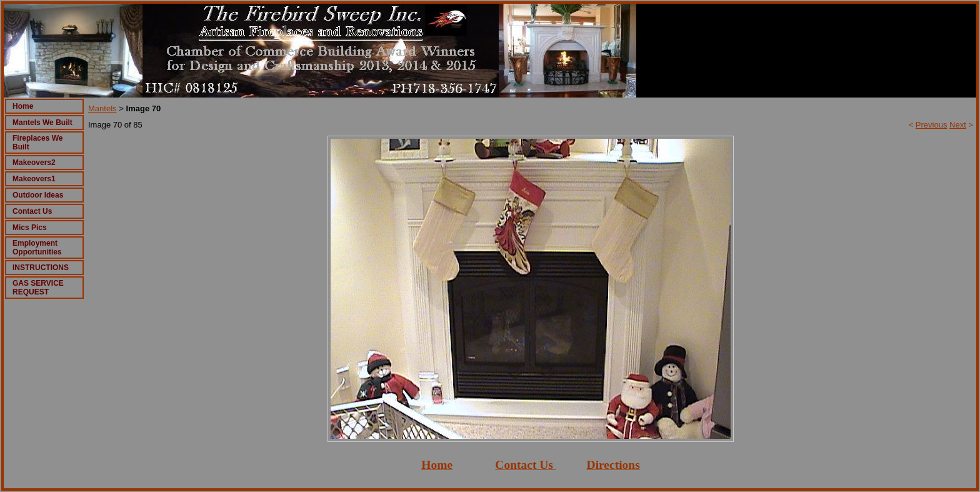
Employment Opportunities (37, 248)
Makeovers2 (34, 163)
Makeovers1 (34, 179)
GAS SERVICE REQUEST (38, 288)
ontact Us (528, 465)
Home (23, 106)
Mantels (102, 108)
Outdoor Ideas (38, 195)
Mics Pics (30, 228)
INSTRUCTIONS (41, 268)
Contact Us (32, 211)
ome (442, 465)
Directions (613, 465)
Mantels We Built (42, 123)
